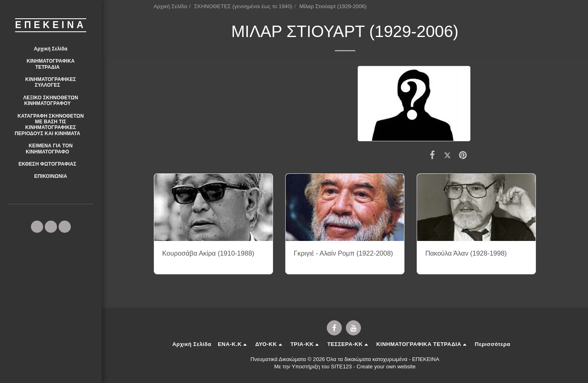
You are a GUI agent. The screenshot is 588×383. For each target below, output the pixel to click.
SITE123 (341, 367)
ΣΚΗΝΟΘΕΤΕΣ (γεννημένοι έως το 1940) (243, 6)
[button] (51, 64)
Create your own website (386, 367)
